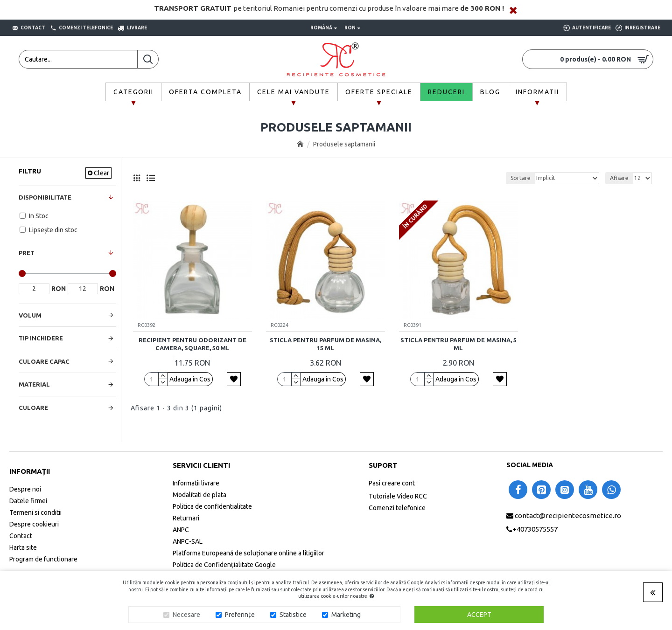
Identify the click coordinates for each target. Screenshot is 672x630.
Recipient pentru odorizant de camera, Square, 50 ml (192, 344)
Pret (27, 253)
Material (34, 384)
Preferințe (240, 615)
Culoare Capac (44, 361)
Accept (479, 615)
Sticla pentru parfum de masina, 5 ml (458, 344)
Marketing (346, 615)
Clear (101, 173)
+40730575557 (535, 529)
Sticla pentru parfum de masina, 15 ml (325, 344)
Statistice (293, 615)
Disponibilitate (45, 197)
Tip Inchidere (41, 338)
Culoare (33, 408)
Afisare (619, 178)
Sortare (521, 178)
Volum (30, 315)
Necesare (186, 615)
